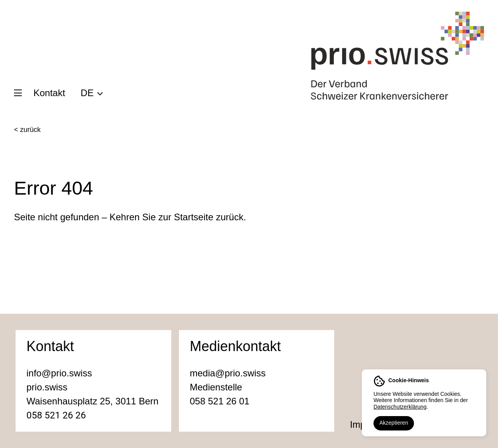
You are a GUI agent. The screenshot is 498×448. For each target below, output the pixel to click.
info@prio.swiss (59, 373)
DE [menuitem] (87, 93)
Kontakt (49, 93)
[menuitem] (91, 93)
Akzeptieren (394, 423)
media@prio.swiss (228, 373)
